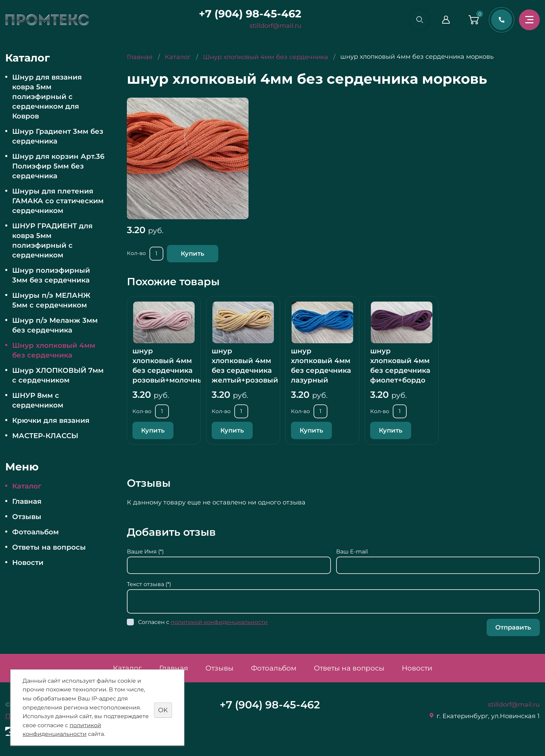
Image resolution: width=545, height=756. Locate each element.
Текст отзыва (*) (149, 584)
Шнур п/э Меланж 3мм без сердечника (55, 325)
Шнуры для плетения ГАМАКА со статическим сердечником (58, 201)
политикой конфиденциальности (219, 622)
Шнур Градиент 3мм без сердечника (58, 136)
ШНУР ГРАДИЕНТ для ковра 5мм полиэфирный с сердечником (52, 240)
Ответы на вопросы (49, 547)
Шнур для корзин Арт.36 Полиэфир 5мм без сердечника (58, 166)
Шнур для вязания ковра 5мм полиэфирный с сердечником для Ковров (47, 97)
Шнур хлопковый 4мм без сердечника (54, 350)
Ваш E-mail (352, 552)
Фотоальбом (35, 532)
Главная (27, 501)
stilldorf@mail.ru (274, 26)
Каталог (27, 486)
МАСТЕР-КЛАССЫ (45, 436)
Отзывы (27, 517)
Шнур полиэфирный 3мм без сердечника (51, 275)
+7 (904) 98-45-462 (249, 14)
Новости (28, 562)
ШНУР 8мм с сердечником (38, 400)
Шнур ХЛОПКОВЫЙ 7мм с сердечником (58, 375)
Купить (193, 254)
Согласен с (203, 622)
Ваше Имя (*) (145, 552)
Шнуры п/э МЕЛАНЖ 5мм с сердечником (51, 300)
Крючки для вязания (51, 420)
